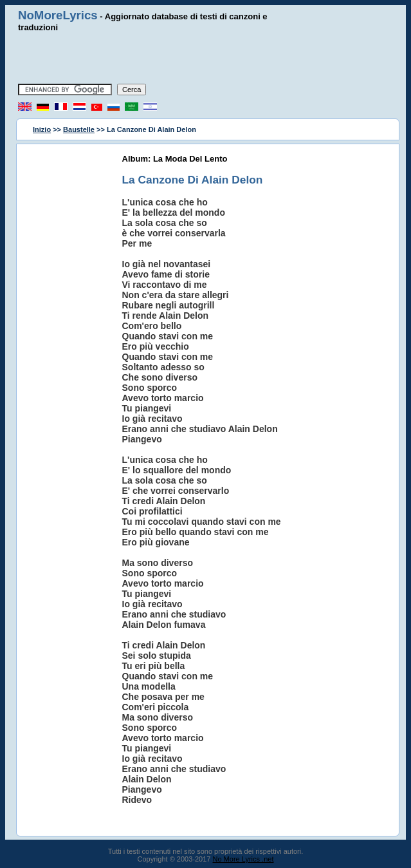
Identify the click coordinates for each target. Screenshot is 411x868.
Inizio (42, 129)
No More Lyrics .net (243, 859)
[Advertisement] (206, 58)
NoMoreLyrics (58, 15)
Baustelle (79, 129)
